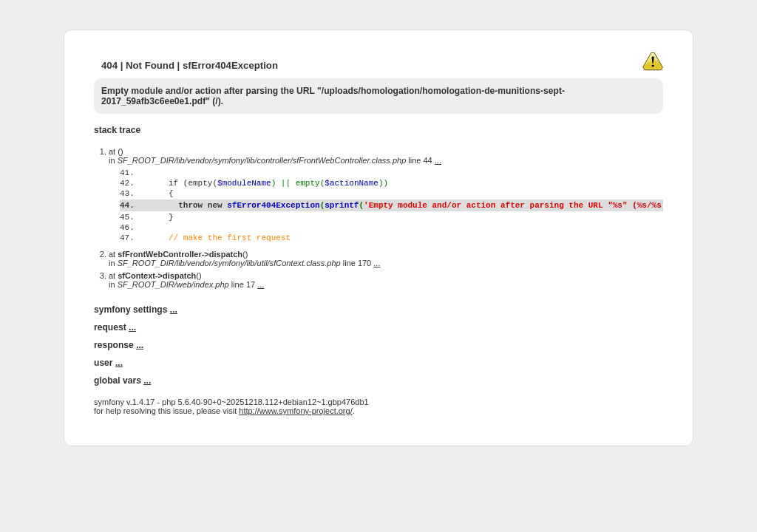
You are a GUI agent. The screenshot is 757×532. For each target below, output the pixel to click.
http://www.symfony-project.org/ (295, 440)
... (438, 160)
